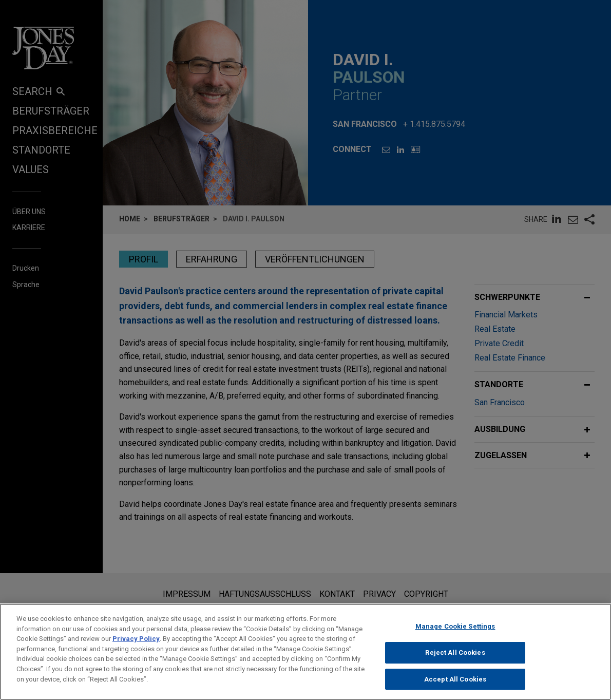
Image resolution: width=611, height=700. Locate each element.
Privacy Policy (136, 648)
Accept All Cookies (455, 688)
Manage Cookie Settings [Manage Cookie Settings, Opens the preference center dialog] (455, 636)
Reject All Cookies (455, 662)
